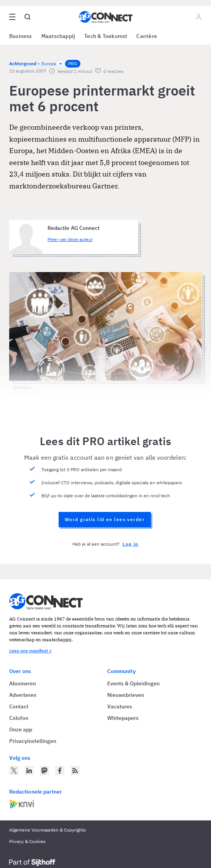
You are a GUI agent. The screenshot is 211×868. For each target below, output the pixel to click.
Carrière (147, 36)
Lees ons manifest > (30, 651)
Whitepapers (123, 718)
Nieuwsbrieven (126, 695)
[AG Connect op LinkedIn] (29, 771)
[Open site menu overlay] (12, 17)
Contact (19, 706)
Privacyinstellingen (33, 741)
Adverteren (23, 695)
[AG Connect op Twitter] (14, 771)
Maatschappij (58, 36)
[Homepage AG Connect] (106, 17)
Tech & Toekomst (106, 36)
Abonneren (23, 683)
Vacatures (120, 706)
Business (21, 36)
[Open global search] (28, 17)
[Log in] (199, 17)
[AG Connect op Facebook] (60, 771)
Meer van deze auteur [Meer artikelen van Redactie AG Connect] (70, 239)
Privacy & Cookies (27, 841)
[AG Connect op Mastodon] (44, 771)
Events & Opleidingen (133, 683)
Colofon (19, 718)
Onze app (21, 729)
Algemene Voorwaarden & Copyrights (47, 830)
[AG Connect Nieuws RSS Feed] (75, 771)
